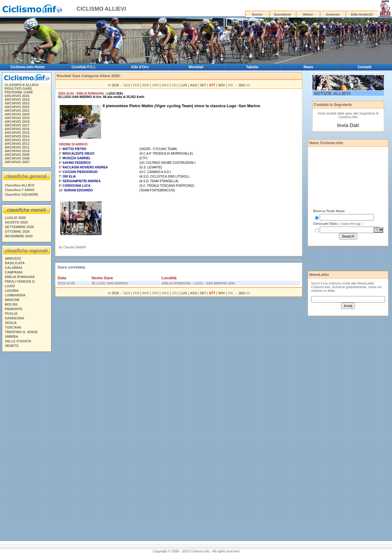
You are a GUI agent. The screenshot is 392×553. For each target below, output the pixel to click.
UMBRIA (12, 337)
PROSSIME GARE (19, 92)
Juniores (333, 14)
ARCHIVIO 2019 (17, 118)
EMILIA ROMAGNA (20, 277)
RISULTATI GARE (18, 88)
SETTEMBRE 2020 (19, 227)
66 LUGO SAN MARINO (110, 283)
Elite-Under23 (362, 14)
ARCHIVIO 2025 (17, 96)
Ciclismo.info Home (28, 67)
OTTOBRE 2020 (17, 231)
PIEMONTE (14, 309)
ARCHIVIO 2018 (17, 122)
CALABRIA (14, 268)
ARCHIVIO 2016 (17, 129)
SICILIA (11, 323)
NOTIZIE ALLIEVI (332, 93)
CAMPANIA (14, 272)
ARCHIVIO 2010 (17, 151)
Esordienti (283, 14)
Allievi (308, 14)
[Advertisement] (26, 447)
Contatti (365, 67)
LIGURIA (12, 291)
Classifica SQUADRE (22, 194)
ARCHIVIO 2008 (17, 158)
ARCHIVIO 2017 (17, 125)
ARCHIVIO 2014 (17, 136)
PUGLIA (11, 314)
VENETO (12, 346)
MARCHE (12, 300)
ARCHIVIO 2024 (17, 100)
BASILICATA (15, 263)
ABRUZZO (13, 258)
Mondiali (196, 67)
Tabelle (252, 67)
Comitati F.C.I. (83, 67)
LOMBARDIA (15, 295)
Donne (257, 14)
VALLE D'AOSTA (18, 341)
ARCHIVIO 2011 (17, 147)
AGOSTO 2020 (16, 222)
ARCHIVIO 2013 (17, 140)
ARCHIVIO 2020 (17, 114)
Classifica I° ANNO (20, 190)
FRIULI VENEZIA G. (20, 281)
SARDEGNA (15, 318)
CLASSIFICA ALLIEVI (21, 85)
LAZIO (10, 286)
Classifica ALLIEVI (20, 185)
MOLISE (11, 304)
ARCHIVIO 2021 (17, 111)
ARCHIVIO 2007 (17, 162)
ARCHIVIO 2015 (17, 133)
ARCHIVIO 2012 (17, 144)
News (308, 67)
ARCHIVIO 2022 (17, 107)
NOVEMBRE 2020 (19, 236)
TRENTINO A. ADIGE (21, 332)
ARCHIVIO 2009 (17, 155)
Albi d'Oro (140, 67)
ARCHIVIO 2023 (17, 103)
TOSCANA (13, 327)
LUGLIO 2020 (15, 218)
